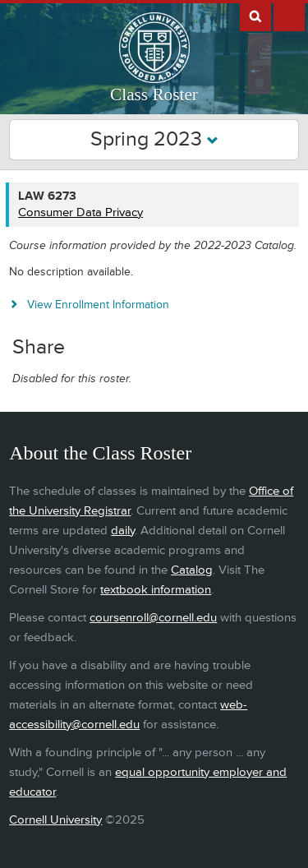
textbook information (156, 590)
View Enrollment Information (98, 305)
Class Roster (154, 95)
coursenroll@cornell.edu (153, 618)
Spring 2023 (154, 139)
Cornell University (55, 820)
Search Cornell (255, 16)
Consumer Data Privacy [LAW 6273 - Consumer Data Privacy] (80, 212)
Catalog (192, 570)
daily (123, 531)
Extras (289, 16)
